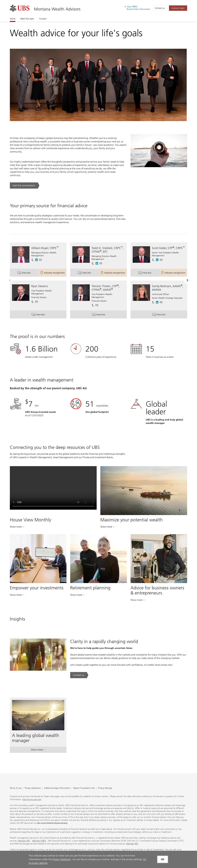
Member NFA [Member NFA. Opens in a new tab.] (132, 844)
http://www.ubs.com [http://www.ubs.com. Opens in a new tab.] (32, 799)
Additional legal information (57, 788)
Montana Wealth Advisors (57, 9)
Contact (43, 19)
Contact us (160, 8)
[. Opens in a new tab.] (20, 8)
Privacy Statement (62, 859)
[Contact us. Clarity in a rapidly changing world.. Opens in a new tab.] (79, 675)
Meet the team (27, 19)
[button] (40, 260)
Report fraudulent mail (84, 788)
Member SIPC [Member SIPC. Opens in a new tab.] (24, 841)
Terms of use (16, 788)
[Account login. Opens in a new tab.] (178, 8)
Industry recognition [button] (53, 273)
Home (13, 19)
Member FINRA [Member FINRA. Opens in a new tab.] (39, 841)
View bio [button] (28, 273)
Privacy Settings (105, 788)
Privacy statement (33, 788)
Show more (17, 527)
